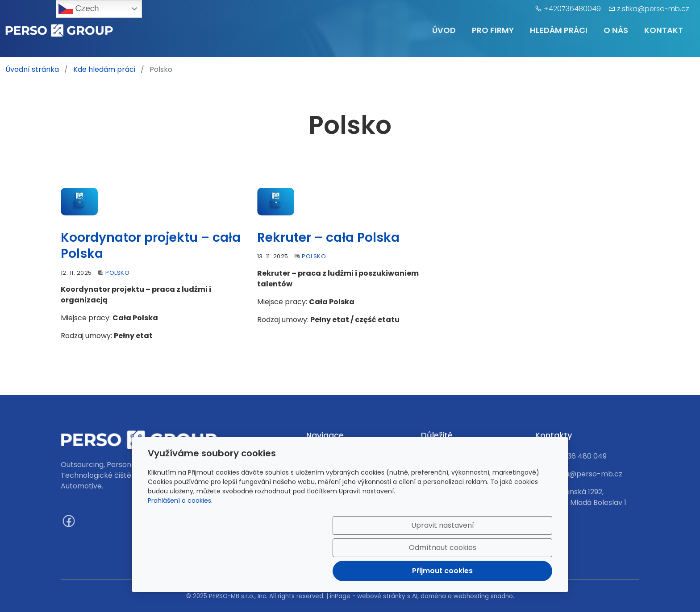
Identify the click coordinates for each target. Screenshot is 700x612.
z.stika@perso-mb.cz (653, 9)
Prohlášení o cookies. (180, 534)
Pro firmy (493, 30)
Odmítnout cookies (420, 565)
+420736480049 (572, 9)
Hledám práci (559, 30)
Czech (79, 9)
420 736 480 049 (577, 456)
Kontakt (664, 30)
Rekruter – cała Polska (328, 238)
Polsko (117, 273)
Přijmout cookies (509, 565)
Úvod (444, 30)
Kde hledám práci (104, 69)
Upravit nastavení (331, 565)
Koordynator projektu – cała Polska (151, 246)
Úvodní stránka (32, 69)
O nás (616, 30)
